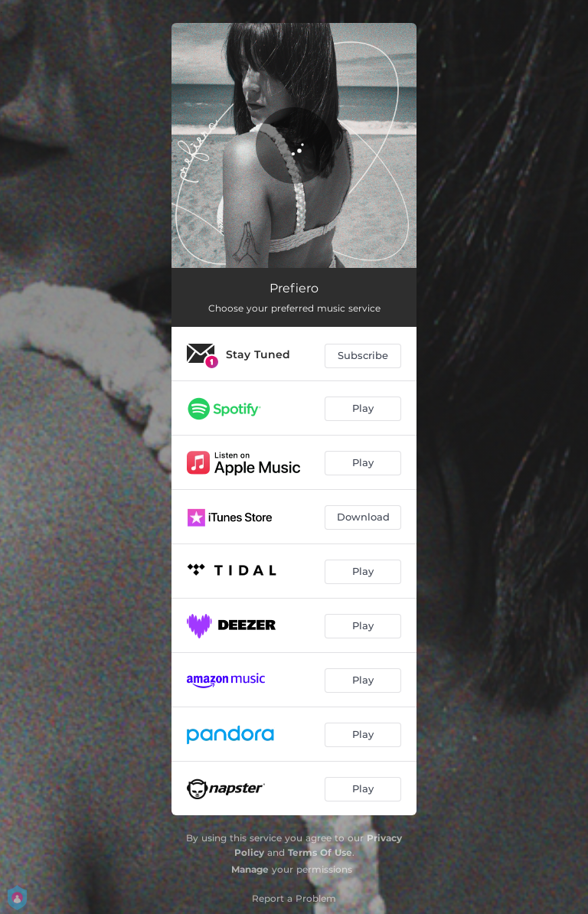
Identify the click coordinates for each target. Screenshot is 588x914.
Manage (250, 869)
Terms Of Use (320, 852)
